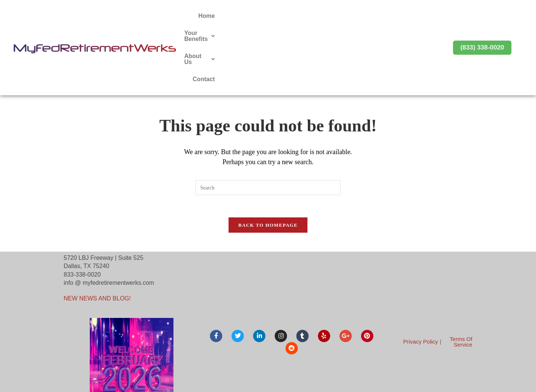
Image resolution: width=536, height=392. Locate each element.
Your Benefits (330, 16)
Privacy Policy (420, 279)
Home (287, 16)
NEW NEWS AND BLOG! (97, 236)
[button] (330, 16)
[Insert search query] (268, 124)
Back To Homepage (268, 162)
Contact (419, 16)
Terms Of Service (461, 279)
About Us (380, 16)
